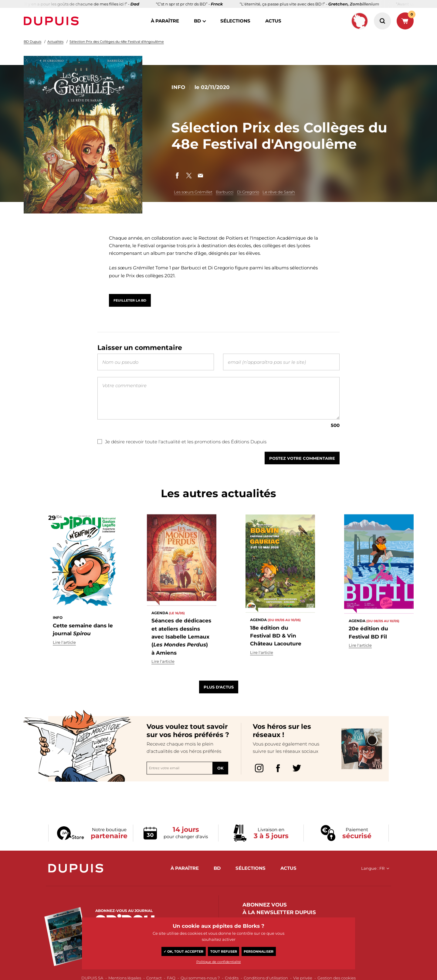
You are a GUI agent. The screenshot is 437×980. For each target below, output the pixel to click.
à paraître (165, 21)
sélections (235, 21)
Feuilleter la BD (130, 300)
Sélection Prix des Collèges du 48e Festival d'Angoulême (117, 42)
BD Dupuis (32, 42)
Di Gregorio (248, 192)
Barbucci (225, 192)
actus (273, 21)
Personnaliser (259, 951)
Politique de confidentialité (219, 962)
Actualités (55, 42)
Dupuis (53, 21)
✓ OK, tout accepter (183, 951)
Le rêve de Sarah (279, 192)
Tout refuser (224, 951)
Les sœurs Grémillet (193, 192)
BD (197, 21)
